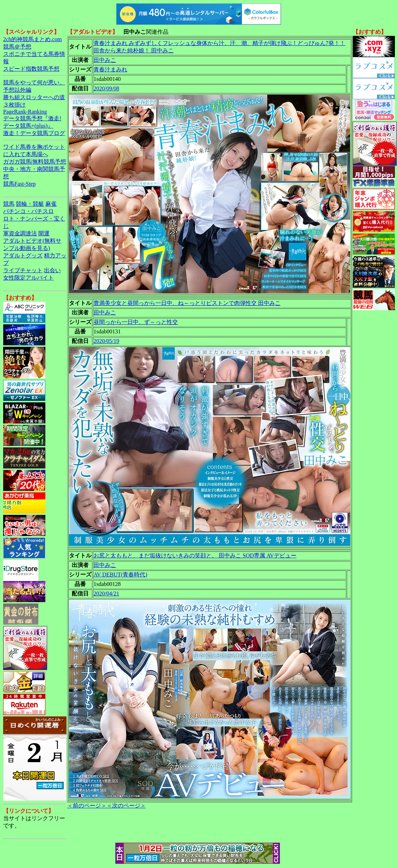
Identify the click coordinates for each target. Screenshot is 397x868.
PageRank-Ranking (25, 112)
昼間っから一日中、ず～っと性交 (136, 322)
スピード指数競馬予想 (31, 69)
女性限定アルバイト (28, 278)
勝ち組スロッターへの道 (34, 97)
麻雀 (51, 204)
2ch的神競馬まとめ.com (33, 39)
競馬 (9, 204)
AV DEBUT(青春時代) (120, 575)
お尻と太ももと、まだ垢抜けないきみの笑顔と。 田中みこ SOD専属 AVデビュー (195, 556)
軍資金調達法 (20, 233)
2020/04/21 (106, 593)
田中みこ (105, 60)
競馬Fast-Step (19, 184)
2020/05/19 (106, 341)
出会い (52, 270)
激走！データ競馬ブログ (34, 133)
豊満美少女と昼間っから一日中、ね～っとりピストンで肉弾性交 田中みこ (187, 303)
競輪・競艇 (30, 204)
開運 (44, 233)
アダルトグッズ (23, 256)
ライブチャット (23, 270)
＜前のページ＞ (87, 806)
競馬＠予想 (17, 47)
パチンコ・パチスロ (28, 211)
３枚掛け (14, 105)
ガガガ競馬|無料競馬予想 (35, 162)
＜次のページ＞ (126, 806)
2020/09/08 (106, 88)
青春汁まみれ (110, 69)
